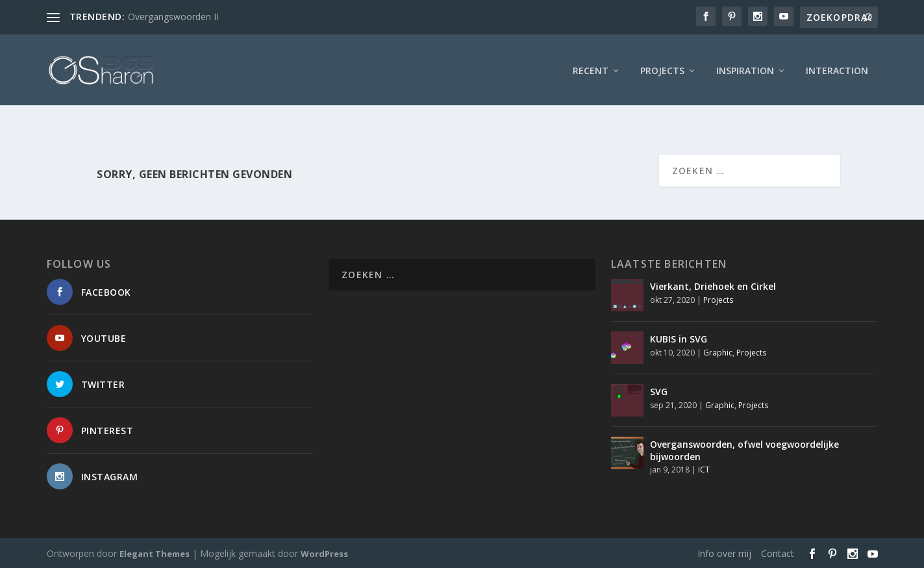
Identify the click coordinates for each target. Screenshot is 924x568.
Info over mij (724, 553)
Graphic (718, 352)
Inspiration (745, 68)
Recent (591, 68)
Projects (662, 68)
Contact (778, 553)
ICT (704, 469)
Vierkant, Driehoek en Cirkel (713, 286)
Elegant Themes (155, 553)
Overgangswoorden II (173, 17)
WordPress (324, 553)
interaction (837, 68)
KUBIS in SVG (679, 339)
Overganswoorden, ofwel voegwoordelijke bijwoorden (744, 450)
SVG (659, 392)
